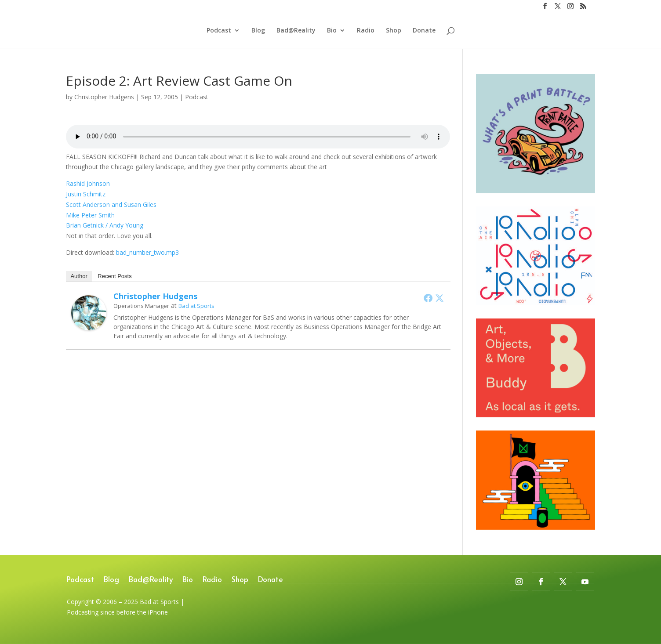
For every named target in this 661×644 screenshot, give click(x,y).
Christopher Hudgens (104, 97)
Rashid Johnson (88, 183)
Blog (258, 31)
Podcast (219, 31)
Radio (366, 31)
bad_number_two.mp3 (147, 252)
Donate (424, 31)
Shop (394, 31)
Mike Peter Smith (90, 215)
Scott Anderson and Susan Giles (111, 204)
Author (79, 276)
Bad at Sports (196, 306)
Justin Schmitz (86, 194)
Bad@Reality (296, 31)
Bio (332, 31)
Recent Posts (114, 276)
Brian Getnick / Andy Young (105, 225)
